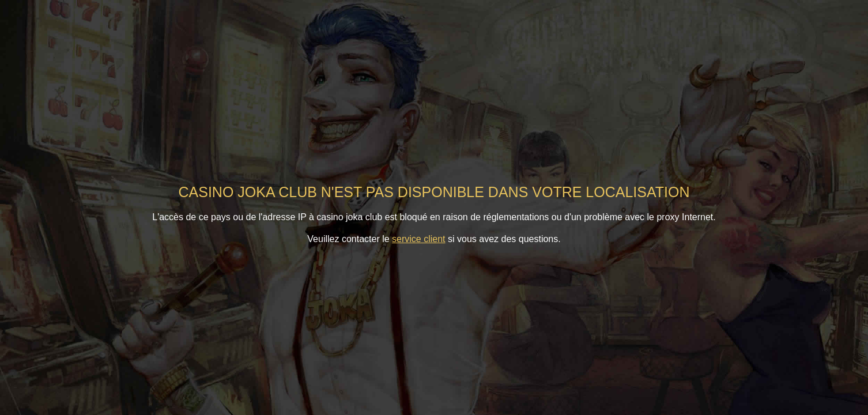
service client (418, 239)
